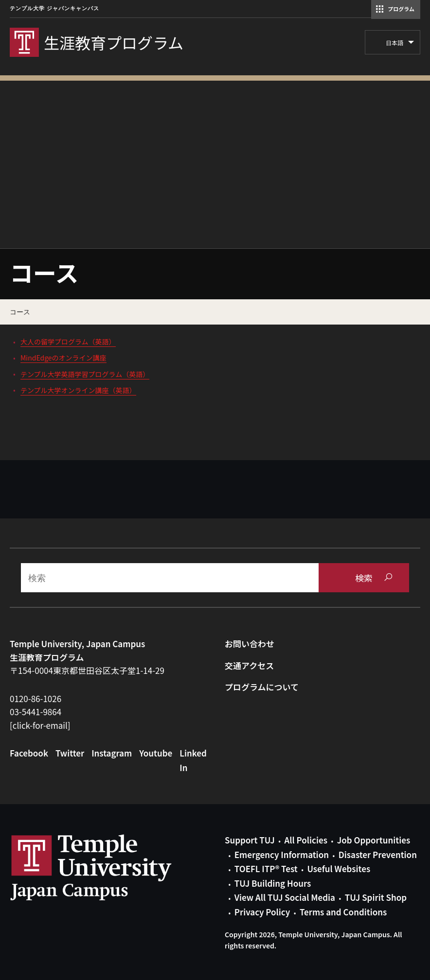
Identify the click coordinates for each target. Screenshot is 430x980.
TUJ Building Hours (273, 883)
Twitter (70, 753)
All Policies (306, 840)
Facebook (29, 753)
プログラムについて (262, 687)
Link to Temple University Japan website (107, 867)
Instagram (112, 753)
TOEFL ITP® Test (266, 868)
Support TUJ (250, 840)
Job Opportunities (374, 840)
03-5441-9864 (36, 712)
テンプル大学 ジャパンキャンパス (54, 9)
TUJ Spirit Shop (376, 897)
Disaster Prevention (378, 854)
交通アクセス (249, 665)
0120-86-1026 (36, 698)
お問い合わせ (250, 644)
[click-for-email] (40, 725)
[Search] (170, 578)
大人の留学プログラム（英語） (68, 342)
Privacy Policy (262, 912)
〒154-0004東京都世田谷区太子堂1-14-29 (87, 670)
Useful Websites (339, 868)
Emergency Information (282, 854)
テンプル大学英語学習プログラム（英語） (85, 374)
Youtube (156, 753)
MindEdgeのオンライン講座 (63, 358)
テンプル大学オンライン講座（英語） (78, 390)
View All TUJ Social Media (285, 897)
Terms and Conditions (343, 912)
